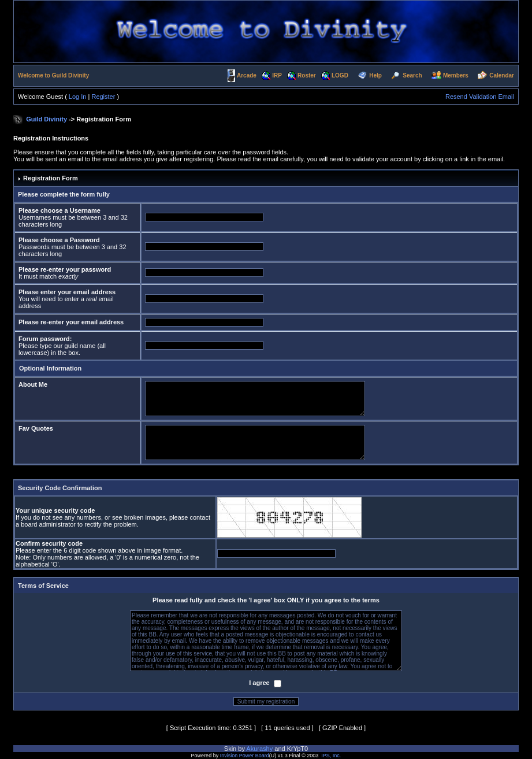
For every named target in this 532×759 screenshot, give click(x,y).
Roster (307, 75)
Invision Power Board (245, 756)
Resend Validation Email (480, 97)
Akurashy (259, 749)
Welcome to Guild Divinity (53, 75)
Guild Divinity (46, 119)
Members (456, 75)
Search (412, 75)
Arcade (247, 75)
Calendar (502, 75)
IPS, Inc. (331, 756)
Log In (78, 97)
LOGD (340, 75)
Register (103, 97)
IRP (277, 75)
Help (375, 75)
